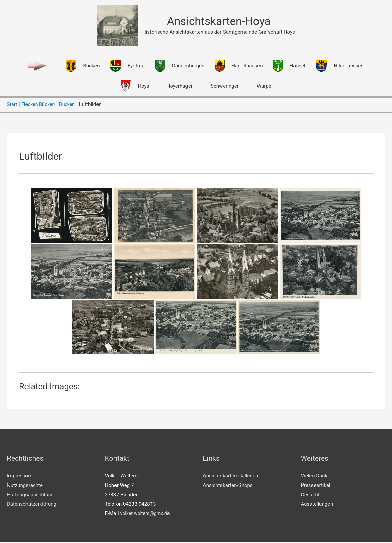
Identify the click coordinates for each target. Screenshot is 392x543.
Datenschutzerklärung (32, 505)
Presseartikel (316, 486)
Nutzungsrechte (25, 486)
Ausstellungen (317, 505)
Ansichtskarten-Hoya (219, 22)
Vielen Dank (314, 476)
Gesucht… (312, 495)
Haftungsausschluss (30, 495)
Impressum (20, 476)
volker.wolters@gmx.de (146, 514)
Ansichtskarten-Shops (228, 486)
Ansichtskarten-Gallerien (230, 476)
